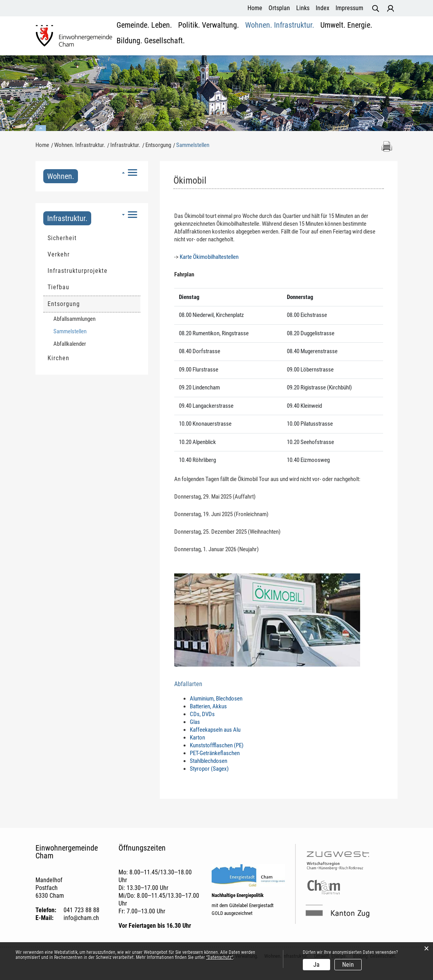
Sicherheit (62, 238)
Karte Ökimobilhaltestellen (209, 257)
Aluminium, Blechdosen (216, 699)
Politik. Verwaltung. (194, 37)
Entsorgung (64, 304)
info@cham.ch (81, 918)
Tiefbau (58, 287)
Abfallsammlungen (74, 319)
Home (255, 8)
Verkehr (59, 254)
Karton (197, 738)
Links (303, 8)
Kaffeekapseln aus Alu (215, 730)
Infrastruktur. (67, 218)
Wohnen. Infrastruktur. (254, 37)
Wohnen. (61, 176)
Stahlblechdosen (209, 761)
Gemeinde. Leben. (139, 37)
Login (391, 9)
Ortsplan (279, 8)
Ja (316, 965)
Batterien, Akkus (208, 706)
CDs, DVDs (202, 714)
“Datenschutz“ (220, 957)
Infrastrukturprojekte (78, 271)
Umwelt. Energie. (310, 37)
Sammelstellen (85, 331)
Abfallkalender (70, 344)
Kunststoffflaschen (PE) (217, 745)
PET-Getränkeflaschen (215, 753)
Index (323, 8)
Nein (348, 965)
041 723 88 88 (81, 910)
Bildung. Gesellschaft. (366, 37)
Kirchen (58, 358)
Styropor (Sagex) (209, 769)
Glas (195, 722)
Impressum (349, 8)
